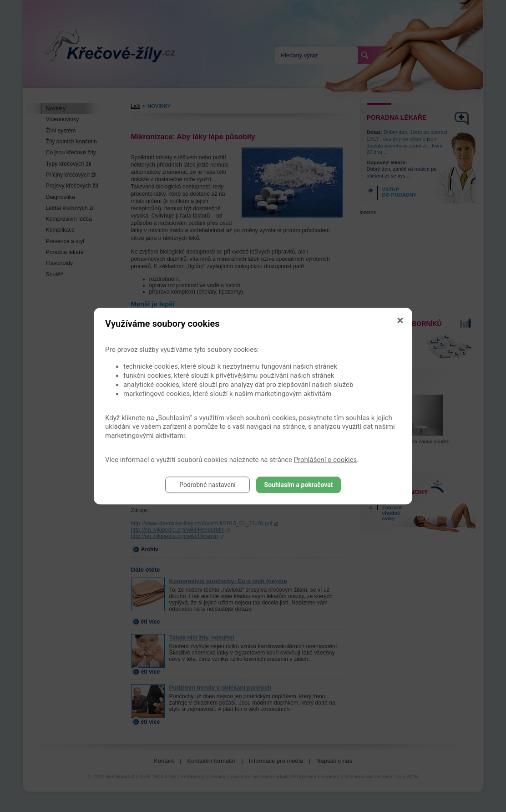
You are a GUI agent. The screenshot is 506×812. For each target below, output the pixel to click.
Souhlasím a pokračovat (299, 485)
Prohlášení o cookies (326, 460)
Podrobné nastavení (207, 485)
